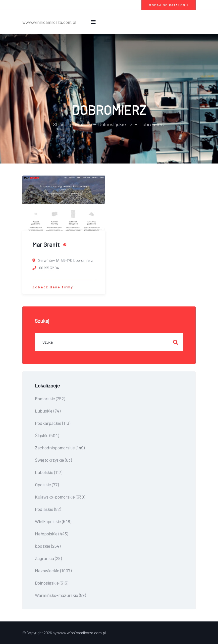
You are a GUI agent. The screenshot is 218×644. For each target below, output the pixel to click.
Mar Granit (49, 244)
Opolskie (47, 485)
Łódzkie (48, 546)
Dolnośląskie (112, 124)
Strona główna (69, 124)
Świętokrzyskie (53, 460)
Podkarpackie (53, 423)
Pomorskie (50, 398)
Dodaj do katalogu (169, 5)
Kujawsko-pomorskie (60, 497)
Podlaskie (48, 509)
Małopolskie (51, 534)
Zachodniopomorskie (60, 448)
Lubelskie (49, 472)
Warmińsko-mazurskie (60, 595)
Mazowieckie (53, 571)
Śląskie (47, 435)
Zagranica (48, 558)
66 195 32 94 (46, 268)
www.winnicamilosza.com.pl (49, 22)
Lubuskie (48, 411)
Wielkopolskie (53, 521)
